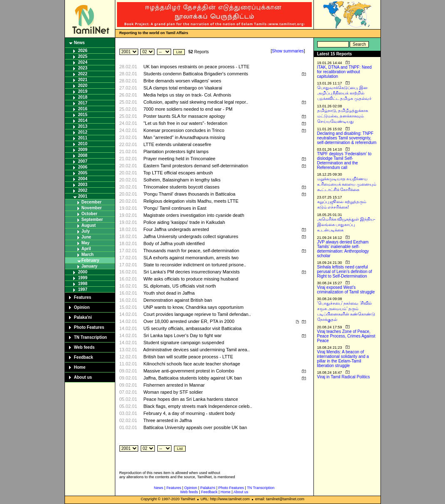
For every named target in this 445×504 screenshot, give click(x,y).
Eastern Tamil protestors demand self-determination (196, 166)
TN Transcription (91, 337)
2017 (83, 103)
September (92, 220)
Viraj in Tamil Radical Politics (344, 377)
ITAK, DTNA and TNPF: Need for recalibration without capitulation (344, 72)
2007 (83, 161)
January (89, 266)
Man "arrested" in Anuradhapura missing (184, 137)
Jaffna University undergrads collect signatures (191, 236)
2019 (83, 91)
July (86, 231)
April (86, 249)
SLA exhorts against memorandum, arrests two (191, 258)
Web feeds (85, 347)
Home (80, 367)
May (86, 243)
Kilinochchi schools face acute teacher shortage (191, 364)
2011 (83, 138)
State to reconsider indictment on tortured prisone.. (195, 265)
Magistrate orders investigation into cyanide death (194, 215)
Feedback (84, 357)
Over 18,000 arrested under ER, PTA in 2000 (189, 321)
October (89, 214)
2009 (83, 150)
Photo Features (89, 327)
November (92, 208)
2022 (83, 74)
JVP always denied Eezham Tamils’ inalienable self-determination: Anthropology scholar (343, 249)
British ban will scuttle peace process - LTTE (188, 357)
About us (83, 377)
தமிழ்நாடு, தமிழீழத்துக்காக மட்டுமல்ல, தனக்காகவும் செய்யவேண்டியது (343, 116)
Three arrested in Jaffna (168, 420)
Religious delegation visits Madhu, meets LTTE (191, 201)
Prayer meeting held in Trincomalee (179, 159)
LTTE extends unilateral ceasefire (177, 144)
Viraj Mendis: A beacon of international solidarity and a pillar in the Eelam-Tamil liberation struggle (343, 359)
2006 (83, 167)
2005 (83, 173)
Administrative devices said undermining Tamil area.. (196, 350)
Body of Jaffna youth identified (174, 243)
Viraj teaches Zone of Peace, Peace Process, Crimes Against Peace (346, 336)
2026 (83, 51)
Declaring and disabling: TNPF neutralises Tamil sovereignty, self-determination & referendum (347, 138)
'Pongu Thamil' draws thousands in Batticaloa (189, 194)
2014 (83, 120)
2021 (83, 80)
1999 (83, 278)
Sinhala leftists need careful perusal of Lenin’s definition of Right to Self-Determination (345, 272)
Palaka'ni (83, 317)
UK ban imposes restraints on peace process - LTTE (196, 67)
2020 (83, 86)
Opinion (82, 307)
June (86, 237)
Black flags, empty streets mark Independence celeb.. (198, 406)
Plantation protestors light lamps (176, 151)
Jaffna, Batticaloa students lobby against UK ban (192, 378)
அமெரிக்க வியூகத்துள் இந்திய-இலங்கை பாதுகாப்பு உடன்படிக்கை (346, 225)
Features (83, 297)
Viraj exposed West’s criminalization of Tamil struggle (346, 290)
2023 (83, 68)
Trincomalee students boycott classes (181, 187)
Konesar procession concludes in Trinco (184, 130)
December (92, 202)
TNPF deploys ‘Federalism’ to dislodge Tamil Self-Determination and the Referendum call (344, 161)
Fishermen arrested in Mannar (174, 385)
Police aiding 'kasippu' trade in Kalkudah (184, 222)
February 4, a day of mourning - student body (189, 413)
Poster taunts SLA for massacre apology (184, 116)
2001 (83, 196)
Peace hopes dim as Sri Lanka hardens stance (190, 399)
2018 (83, 97)
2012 (83, 132)
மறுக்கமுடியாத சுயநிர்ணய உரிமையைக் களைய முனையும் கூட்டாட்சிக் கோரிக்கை (347, 184)
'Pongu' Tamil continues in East (175, 208)
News (80, 43)
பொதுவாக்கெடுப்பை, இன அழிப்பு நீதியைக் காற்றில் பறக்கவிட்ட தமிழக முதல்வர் (344, 93)
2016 (83, 109)
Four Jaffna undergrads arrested (176, 229)
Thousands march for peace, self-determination (191, 251)
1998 (83, 284)
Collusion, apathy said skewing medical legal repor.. (196, 102)
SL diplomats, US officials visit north (179, 286)
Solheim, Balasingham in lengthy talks (182, 180)
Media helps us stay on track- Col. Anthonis (187, 95)
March (88, 254)
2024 (83, 62)
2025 (83, 56)
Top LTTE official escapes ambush (178, 173)
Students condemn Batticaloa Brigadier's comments (196, 74)
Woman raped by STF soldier (173, 392)
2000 (83, 272)
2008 (83, 155)
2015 (83, 115)
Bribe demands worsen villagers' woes (182, 81)
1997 (83, 289)
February (91, 260)
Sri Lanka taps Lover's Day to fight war (182, 335)
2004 (83, 179)
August (89, 225)
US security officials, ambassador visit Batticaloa (192, 328)
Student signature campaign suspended (184, 343)
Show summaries (288, 51)
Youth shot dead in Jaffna (169, 293)
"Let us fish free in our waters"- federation (185, 123)
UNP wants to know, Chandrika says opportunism (193, 307)
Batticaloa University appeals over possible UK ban (195, 427)
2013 (83, 126)
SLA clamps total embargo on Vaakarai (183, 88)
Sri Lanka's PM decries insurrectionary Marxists (191, 272)
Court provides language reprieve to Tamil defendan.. (197, 314)
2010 (83, 144)
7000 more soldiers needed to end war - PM (188, 109)
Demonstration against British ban (178, 300)
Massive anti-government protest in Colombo (189, 371)
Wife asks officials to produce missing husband (191, 279)
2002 (83, 190)
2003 (83, 185)
